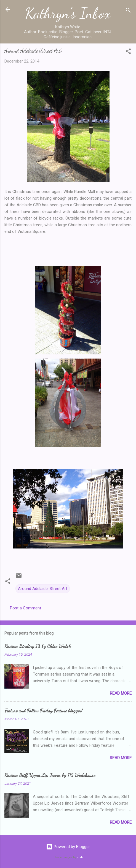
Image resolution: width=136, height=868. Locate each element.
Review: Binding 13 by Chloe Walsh (38, 646)
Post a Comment (26, 608)
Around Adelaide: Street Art (43, 589)
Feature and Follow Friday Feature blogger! (43, 710)
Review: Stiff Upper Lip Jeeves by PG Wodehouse (50, 775)
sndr (80, 857)
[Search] (128, 11)
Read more (121, 693)
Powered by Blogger (68, 847)
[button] (128, 52)
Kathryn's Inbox (68, 13)
